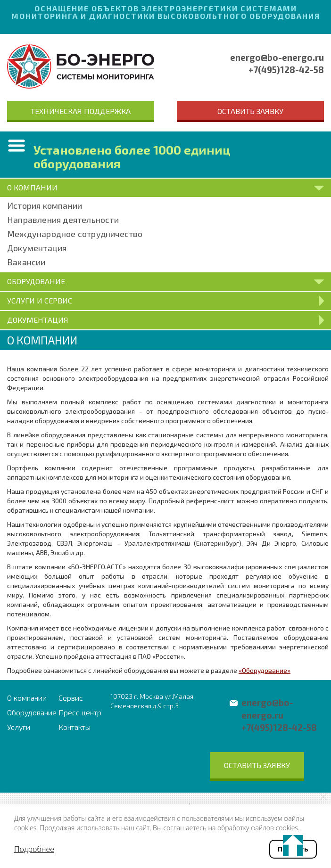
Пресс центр (80, 712)
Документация (37, 248)
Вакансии (26, 262)
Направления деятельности (63, 220)
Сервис (71, 698)
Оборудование (32, 712)
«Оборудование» (265, 670)
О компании (27, 698)
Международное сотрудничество (75, 234)
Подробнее (34, 849)
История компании (45, 205)
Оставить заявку (250, 111)
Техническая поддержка (81, 111)
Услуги (19, 727)
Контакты (74, 727)
